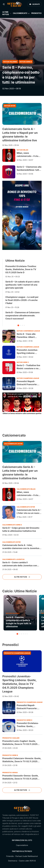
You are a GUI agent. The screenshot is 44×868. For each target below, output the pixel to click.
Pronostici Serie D (24, 720)
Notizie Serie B (26, 62)
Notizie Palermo (10, 62)
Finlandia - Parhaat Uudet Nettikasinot (22, 856)
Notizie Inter (10, 106)
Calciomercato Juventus (13, 559)
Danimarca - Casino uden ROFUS (22, 861)
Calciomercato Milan (26, 489)
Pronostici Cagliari (11, 738)
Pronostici (36, 13)
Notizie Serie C (23, 362)
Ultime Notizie (6, 13)
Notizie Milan (22, 150)
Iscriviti (35, 4)
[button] (18, 325)
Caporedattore (22, 845)
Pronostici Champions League (17, 653)
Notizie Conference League (28, 331)
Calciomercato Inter (13, 444)
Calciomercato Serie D (12, 525)
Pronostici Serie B (10, 755)
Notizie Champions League (28, 347)
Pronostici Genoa (10, 772)
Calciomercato (20, 13)
